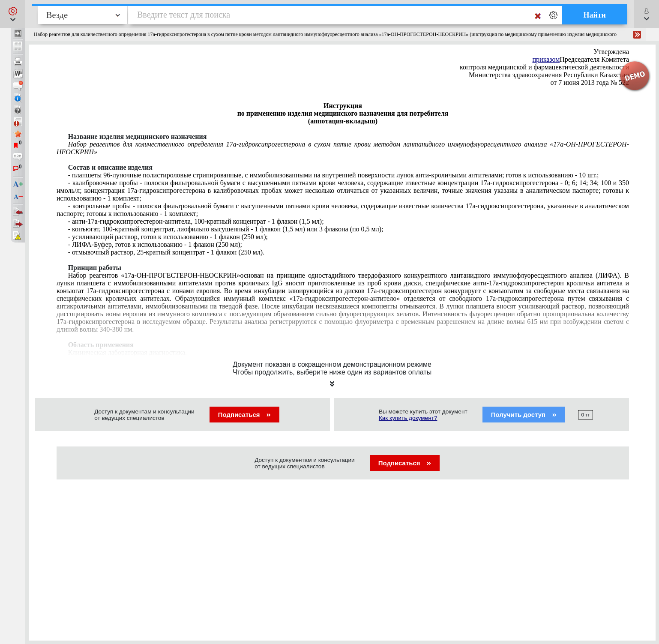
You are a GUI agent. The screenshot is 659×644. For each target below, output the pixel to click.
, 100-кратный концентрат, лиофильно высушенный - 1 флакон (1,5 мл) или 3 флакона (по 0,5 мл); (226, 229)
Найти (595, 15)
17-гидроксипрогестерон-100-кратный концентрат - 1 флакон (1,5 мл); (196, 221)
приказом (546, 59)
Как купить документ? (408, 418)
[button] (13, 14)
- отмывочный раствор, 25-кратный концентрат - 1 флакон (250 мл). (166, 252)
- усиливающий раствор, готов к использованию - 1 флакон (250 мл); (168, 237)
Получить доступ (524, 415)
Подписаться (244, 415)
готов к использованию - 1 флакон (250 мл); (155, 244)
